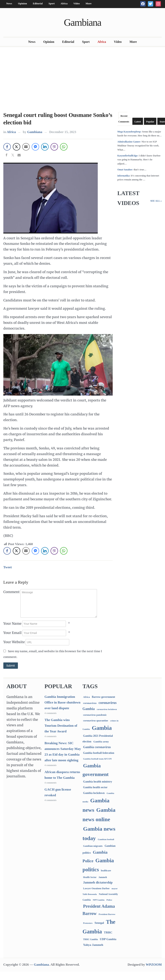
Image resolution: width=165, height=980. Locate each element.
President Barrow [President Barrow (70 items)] (107, 914)
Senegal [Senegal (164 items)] (99, 923)
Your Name (12, 624)
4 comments (50, 713)
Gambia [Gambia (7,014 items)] (102, 728)
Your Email (12, 633)
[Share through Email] (26, 147)
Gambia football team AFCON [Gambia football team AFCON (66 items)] (97, 759)
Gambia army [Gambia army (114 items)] (101, 742)
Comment (12, 592)
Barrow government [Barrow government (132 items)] (103, 697)
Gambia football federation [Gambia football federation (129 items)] (99, 753)
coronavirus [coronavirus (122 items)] (90, 703)
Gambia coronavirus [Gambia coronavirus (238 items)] (97, 747)
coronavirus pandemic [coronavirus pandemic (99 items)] (95, 715)
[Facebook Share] (7, 147)
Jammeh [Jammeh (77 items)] (103, 877)
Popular (150, 122)
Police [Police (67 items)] (109, 900)
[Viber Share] (54, 147)
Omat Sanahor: (125, 170)
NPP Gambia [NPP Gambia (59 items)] (99, 900)
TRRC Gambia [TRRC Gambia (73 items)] (90, 939)
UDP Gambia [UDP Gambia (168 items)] (108, 939)
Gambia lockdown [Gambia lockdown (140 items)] (94, 793)
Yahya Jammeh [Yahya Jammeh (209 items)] (93, 945)
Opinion (22, 3)
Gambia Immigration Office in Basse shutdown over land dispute (62, 702)
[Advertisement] (82, 78)
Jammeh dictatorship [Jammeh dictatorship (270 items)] (98, 882)
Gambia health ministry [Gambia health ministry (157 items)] (98, 782)
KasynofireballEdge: (128, 156)
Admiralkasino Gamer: (129, 142)
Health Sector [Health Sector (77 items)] (90, 877)
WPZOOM (154, 965)
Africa (64, 3)
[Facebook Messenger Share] (35, 147)
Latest (138, 122)
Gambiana (82, 22)
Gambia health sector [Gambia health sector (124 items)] (95, 787)
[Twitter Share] (17, 147)
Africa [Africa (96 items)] (86, 697)
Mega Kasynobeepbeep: (129, 132)
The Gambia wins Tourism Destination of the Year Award (61, 726)
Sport (52, 3)
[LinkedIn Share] (45, 147)
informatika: (124, 176)
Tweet (8, 567)
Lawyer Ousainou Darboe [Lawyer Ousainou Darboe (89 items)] (96, 888)
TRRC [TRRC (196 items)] (108, 932)
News (9, 3)
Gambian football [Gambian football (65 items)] (106, 839)
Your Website (14, 642)
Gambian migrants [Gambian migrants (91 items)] (93, 846)
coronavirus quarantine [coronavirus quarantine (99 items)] (95, 721)
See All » (156, 201)
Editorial (38, 3)
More (88, 3)
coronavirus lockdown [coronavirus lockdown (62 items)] (107, 709)
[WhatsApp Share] (64, 147)
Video (77, 3)
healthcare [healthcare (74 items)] (106, 871)
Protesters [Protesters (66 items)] (88, 923)
